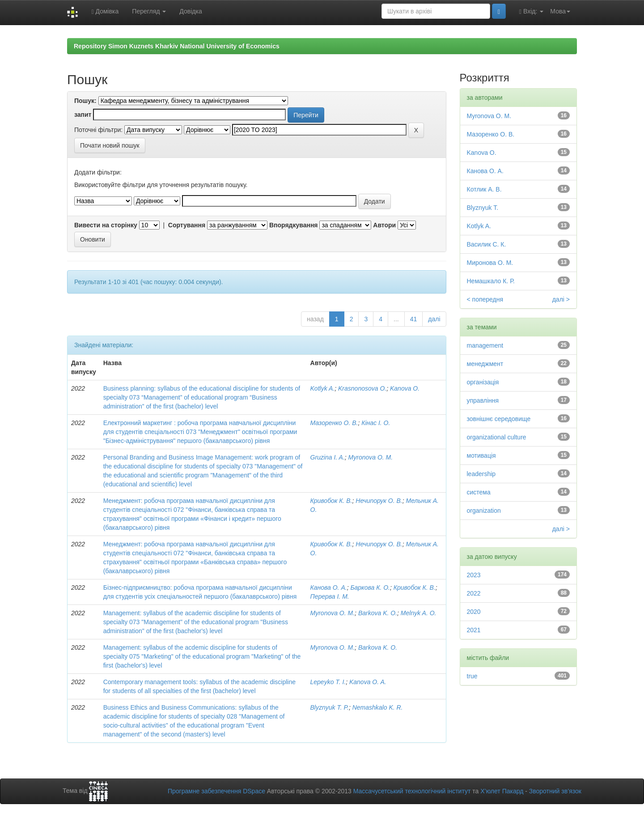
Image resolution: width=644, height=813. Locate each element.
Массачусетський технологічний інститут (412, 791)
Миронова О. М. (490, 263)
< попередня (485, 299)
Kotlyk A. (323, 388)
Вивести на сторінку (106, 225)
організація (483, 382)
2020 (474, 612)
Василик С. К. (487, 244)
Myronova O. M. (371, 457)
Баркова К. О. (370, 587)
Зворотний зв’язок (555, 791)
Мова (560, 11)
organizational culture (497, 437)
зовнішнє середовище (499, 419)
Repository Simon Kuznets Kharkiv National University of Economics (177, 46)
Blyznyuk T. (483, 208)
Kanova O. (405, 388)
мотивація (481, 455)
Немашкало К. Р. (491, 281)
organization (484, 511)
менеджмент (485, 364)
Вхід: (531, 11)
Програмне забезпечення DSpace (216, 791)
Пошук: (85, 101)
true (472, 676)
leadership (481, 474)
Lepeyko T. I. (328, 682)
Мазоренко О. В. (334, 423)
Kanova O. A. (368, 682)
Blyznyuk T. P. (330, 707)
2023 (474, 575)
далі (434, 319)
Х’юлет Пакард (502, 791)
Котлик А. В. (484, 189)
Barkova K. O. (378, 613)
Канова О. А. (329, 587)
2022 (474, 593)
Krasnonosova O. (362, 388)
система (479, 492)
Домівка (105, 11)
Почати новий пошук (110, 145)
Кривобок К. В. (331, 501)
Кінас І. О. (376, 423)
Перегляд (149, 11)
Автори (384, 225)
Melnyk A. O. (419, 613)
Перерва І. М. (330, 596)
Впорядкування (294, 225)
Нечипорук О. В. (379, 501)
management (485, 345)
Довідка (191, 11)
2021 (474, 630)
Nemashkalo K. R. (378, 707)
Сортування (187, 225)
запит (83, 115)
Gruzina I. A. (328, 457)
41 (414, 319)
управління (483, 400)
